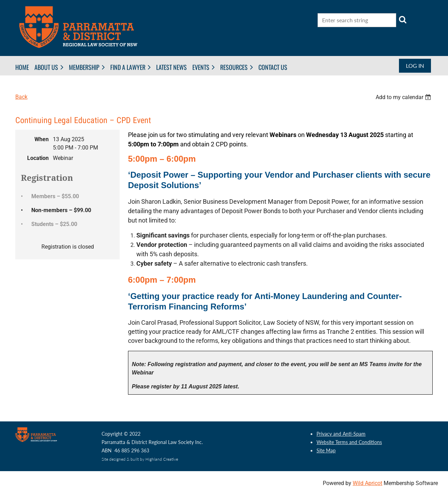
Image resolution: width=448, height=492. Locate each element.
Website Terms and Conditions (349, 442)
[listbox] (404, 97)
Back (21, 97)
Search (403, 19)
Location (38, 158)
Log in (415, 66)
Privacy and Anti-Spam (341, 434)
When (42, 139)
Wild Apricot (367, 483)
